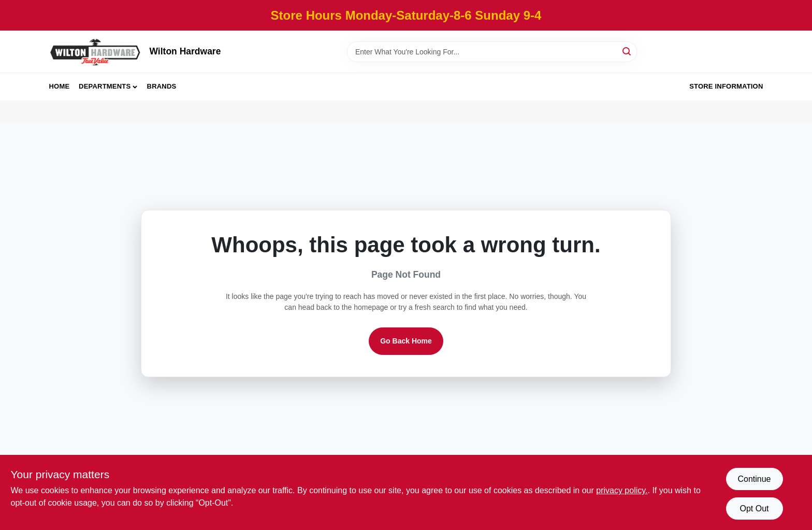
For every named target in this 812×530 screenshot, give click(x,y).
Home (60, 86)
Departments (105, 86)
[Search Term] (492, 52)
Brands (162, 86)
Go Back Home (406, 341)
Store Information (726, 86)
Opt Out (754, 508)
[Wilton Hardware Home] (96, 52)
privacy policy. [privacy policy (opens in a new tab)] (622, 490)
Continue (754, 479)
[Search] (627, 51)
